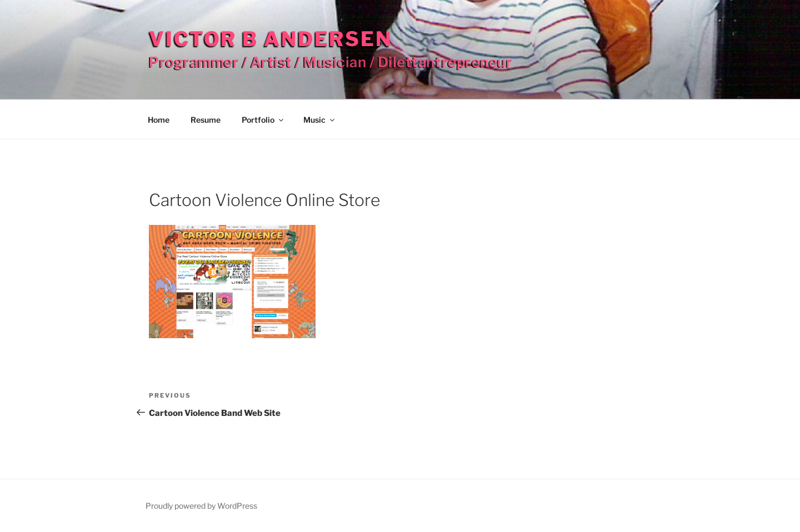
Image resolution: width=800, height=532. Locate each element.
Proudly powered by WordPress (201, 506)
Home (159, 120)
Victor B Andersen (271, 39)
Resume (206, 120)
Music (320, 120)
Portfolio (263, 120)
